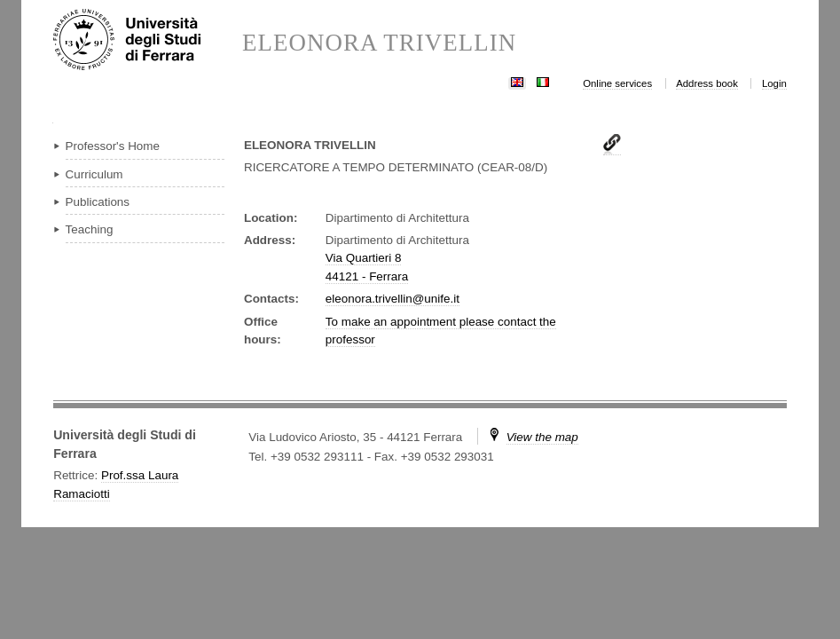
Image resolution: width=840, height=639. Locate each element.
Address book (707, 83)
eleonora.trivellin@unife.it (393, 299)
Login (774, 83)
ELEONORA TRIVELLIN (379, 43)
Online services (617, 83)
